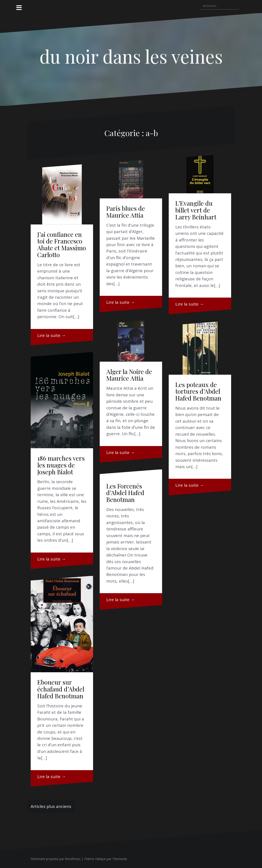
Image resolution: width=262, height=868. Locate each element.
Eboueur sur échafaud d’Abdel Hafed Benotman (61, 689)
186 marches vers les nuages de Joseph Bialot (61, 465)
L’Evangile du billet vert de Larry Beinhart (196, 210)
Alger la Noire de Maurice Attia (129, 375)
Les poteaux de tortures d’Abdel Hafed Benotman (198, 391)
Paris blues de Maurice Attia (126, 212)
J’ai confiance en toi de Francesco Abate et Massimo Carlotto (62, 244)
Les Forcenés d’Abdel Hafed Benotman (125, 493)
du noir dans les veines (131, 56)
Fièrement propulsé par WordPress (56, 859)
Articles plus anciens (51, 806)
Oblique (100, 859)
